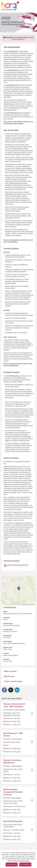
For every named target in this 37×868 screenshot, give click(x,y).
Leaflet (19, 605)
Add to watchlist (10, 671)
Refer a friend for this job (13, 681)
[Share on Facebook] (4, 690)
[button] (19, 588)
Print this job (9, 676)
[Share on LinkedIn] (17, 690)
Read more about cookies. (22, 861)
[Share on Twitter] (11, 690)
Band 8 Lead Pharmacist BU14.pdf (18, 565)
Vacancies (6, 18)
